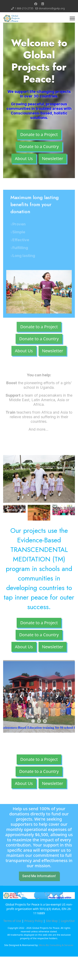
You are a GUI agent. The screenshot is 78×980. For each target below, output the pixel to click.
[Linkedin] (43, 4)
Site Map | (53, 921)
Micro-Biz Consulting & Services (56, 945)
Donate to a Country (39, 146)
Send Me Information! (39, 876)
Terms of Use (12, 921)
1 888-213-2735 (24, 8)
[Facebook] (36, 4)
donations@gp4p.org (52, 8)
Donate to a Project (39, 134)
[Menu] (72, 18)
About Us (24, 158)
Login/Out (68, 921)
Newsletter (53, 158)
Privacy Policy (33, 921)
